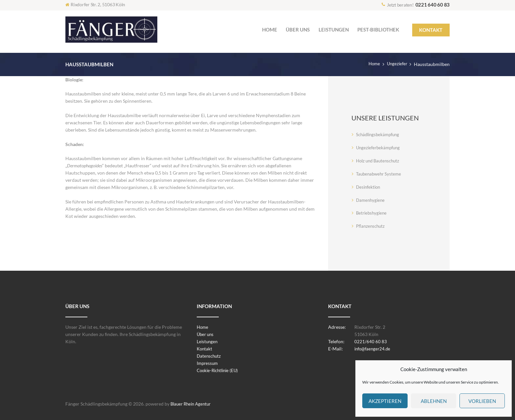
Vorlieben (482, 401)
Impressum (208, 363)
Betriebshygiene (372, 213)
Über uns (206, 334)
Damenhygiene (371, 200)
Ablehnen (434, 401)
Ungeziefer (396, 64)
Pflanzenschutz (371, 226)
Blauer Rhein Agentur (192, 404)
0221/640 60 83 (371, 341)
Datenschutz (210, 356)
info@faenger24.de (374, 349)
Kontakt (205, 349)
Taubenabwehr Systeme (380, 174)
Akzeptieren (385, 401)
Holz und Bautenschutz (380, 161)
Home (372, 64)
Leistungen (208, 341)
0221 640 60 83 (433, 5)
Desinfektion (369, 187)
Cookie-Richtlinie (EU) (219, 370)
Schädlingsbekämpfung (380, 134)
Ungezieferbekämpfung (380, 147)
